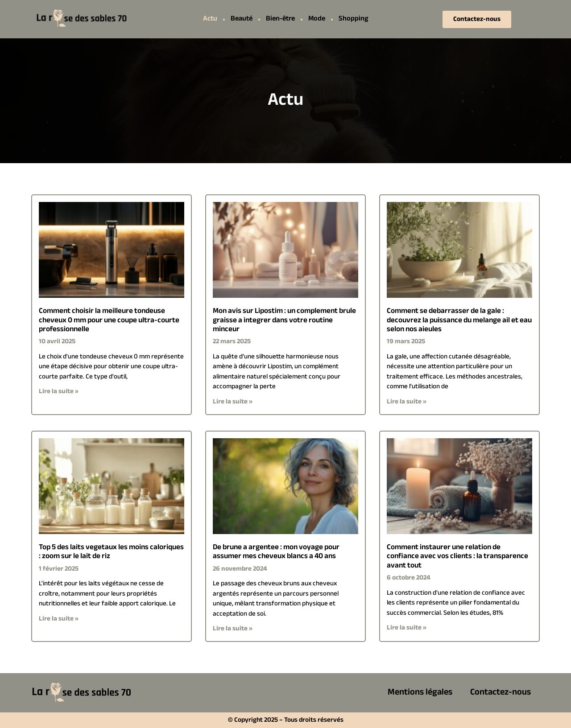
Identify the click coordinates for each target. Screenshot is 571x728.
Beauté (242, 19)
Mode (317, 19)
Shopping (353, 19)
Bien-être (280, 19)
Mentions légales (420, 693)
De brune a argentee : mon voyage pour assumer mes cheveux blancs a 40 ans (276, 552)
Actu (210, 19)
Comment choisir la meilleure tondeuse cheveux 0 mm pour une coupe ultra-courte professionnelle (109, 320)
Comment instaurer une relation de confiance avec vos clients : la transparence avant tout (457, 557)
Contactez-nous (501, 693)
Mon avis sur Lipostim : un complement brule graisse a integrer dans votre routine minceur (284, 320)
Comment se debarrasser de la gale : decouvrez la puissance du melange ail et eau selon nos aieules (459, 320)
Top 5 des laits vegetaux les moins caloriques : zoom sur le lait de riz (111, 552)
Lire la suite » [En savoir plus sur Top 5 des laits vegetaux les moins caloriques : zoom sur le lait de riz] (59, 619)
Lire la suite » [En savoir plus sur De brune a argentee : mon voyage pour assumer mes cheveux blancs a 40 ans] (233, 629)
